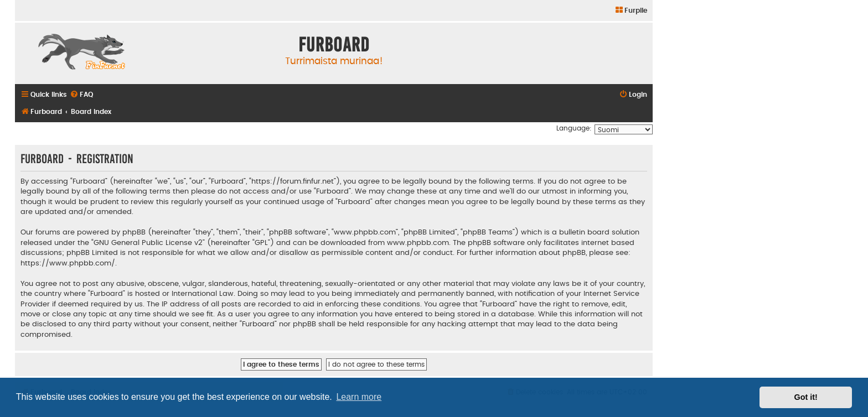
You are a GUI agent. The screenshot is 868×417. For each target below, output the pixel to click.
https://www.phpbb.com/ (68, 263)
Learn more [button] (359, 397)
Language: (574, 128)
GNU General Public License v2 (148, 243)
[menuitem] (631, 11)
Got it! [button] (806, 397)
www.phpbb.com (418, 243)
